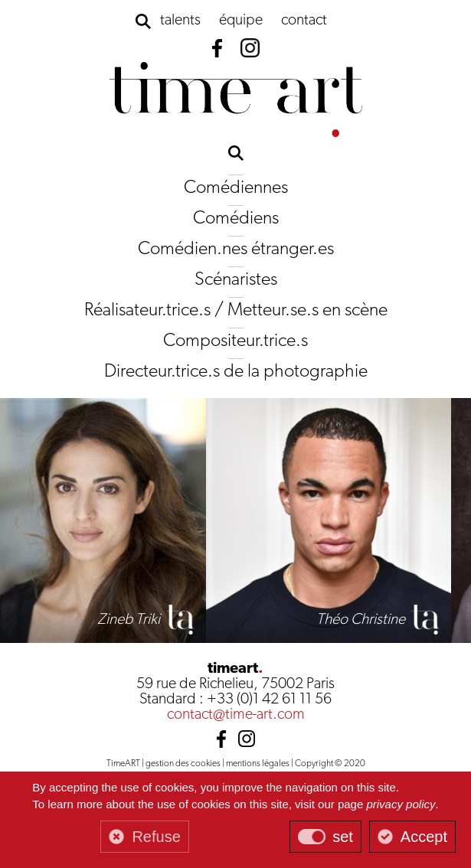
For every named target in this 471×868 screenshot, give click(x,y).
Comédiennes (236, 188)
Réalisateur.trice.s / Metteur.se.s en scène (236, 311)
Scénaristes (236, 280)
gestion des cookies (183, 764)
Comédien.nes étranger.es (236, 250)
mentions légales (258, 764)
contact (304, 21)
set (343, 837)
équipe (241, 21)
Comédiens (236, 219)
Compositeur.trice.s (235, 341)
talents (180, 21)
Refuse (156, 837)
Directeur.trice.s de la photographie (236, 372)
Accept (424, 837)
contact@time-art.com (236, 715)
